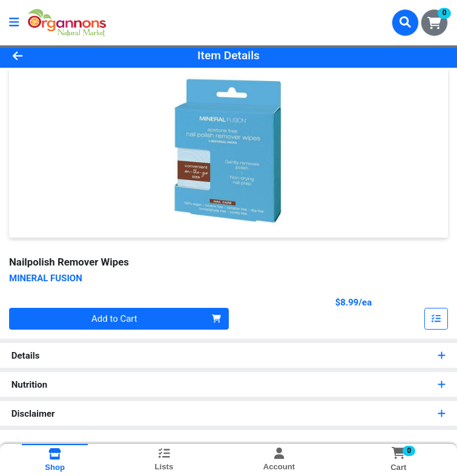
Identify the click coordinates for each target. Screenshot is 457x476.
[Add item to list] (436, 319)
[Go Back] (64, 56)
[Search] (405, 22)
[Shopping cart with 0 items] (434, 23)
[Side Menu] (14, 23)
